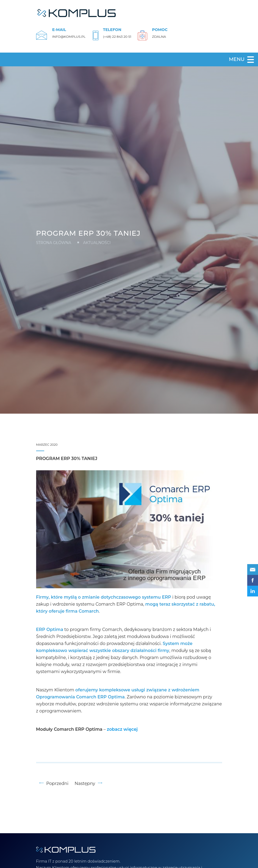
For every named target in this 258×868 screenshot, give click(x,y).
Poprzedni (54, 783)
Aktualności (97, 243)
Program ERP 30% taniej (67, 459)
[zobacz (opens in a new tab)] (122, 729)
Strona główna (54, 243)
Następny (88, 783)
